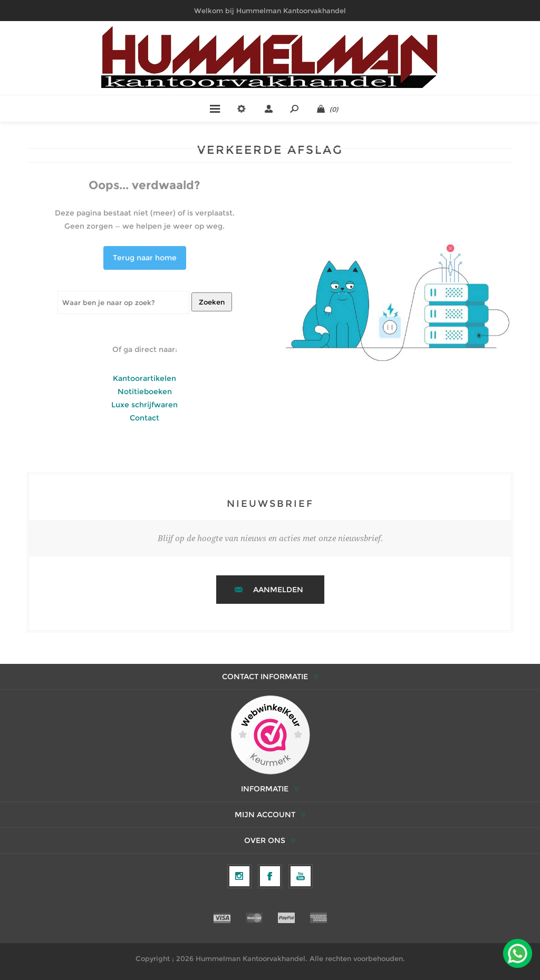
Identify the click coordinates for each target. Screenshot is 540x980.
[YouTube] (301, 876)
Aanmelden (278, 590)
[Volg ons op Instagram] (239, 876)
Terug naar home (145, 258)
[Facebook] (270, 876)
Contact (144, 418)
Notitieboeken (145, 391)
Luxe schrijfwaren (144, 405)
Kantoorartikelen (144, 378)
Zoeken (212, 302)
